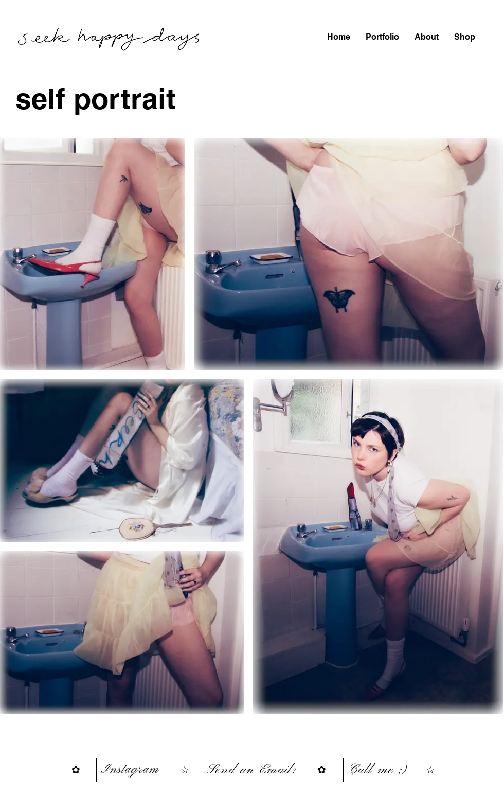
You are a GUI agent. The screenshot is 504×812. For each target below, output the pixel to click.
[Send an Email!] (251, 770)
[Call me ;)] (378, 770)
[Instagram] (130, 770)
